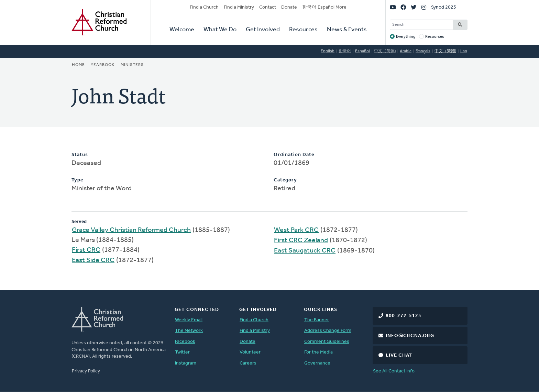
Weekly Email (189, 320)
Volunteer (250, 352)
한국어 (345, 51)
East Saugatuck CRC (305, 251)
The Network (189, 331)
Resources (303, 30)
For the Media (318, 352)
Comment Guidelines (327, 342)
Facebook (185, 342)
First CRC (86, 250)
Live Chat (399, 355)
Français (423, 51)
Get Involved (263, 30)
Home (78, 65)
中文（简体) (385, 51)
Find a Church (204, 7)
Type (77, 180)
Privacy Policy (86, 371)
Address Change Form (328, 331)
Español (362, 51)
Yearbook (103, 65)
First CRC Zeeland (301, 240)
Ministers (132, 65)
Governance (317, 363)
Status (80, 155)
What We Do (220, 30)
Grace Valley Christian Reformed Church (131, 230)
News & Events (347, 30)
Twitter (182, 352)
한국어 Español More (324, 7)
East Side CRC (93, 260)
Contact (268, 7)
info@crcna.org (410, 336)
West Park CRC (296, 230)
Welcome (182, 30)
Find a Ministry (239, 7)
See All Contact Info (394, 371)
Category (285, 180)
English (328, 51)
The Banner (317, 320)
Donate (289, 7)
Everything (406, 37)
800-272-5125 (404, 316)
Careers (248, 363)
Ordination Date (294, 155)
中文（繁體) (445, 51)
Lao (464, 51)
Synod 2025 (444, 7)
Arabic (406, 51)
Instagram (186, 363)
